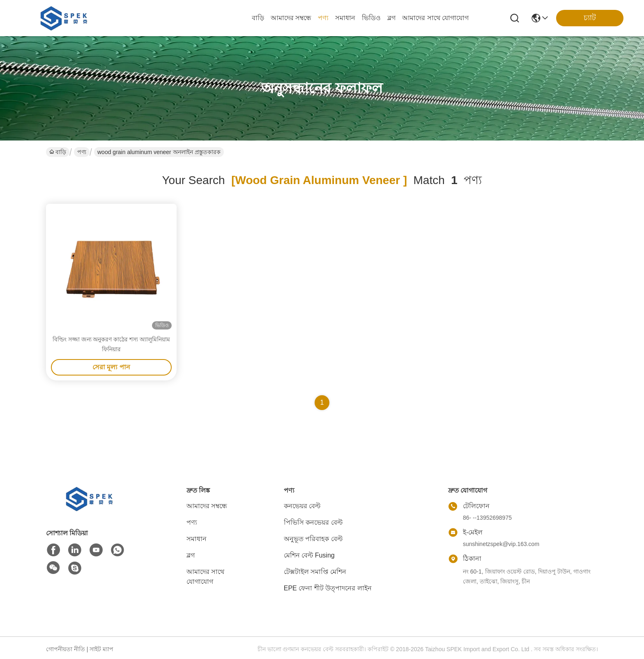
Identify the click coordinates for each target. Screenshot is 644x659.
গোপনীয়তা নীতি (66, 649)
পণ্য (323, 18)
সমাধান (345, 18)
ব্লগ (391, 18)
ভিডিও (371, 18)
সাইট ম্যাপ (101, 649)
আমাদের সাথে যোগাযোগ (435, 18)
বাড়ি (258, 18)
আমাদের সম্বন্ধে (291, 18)
